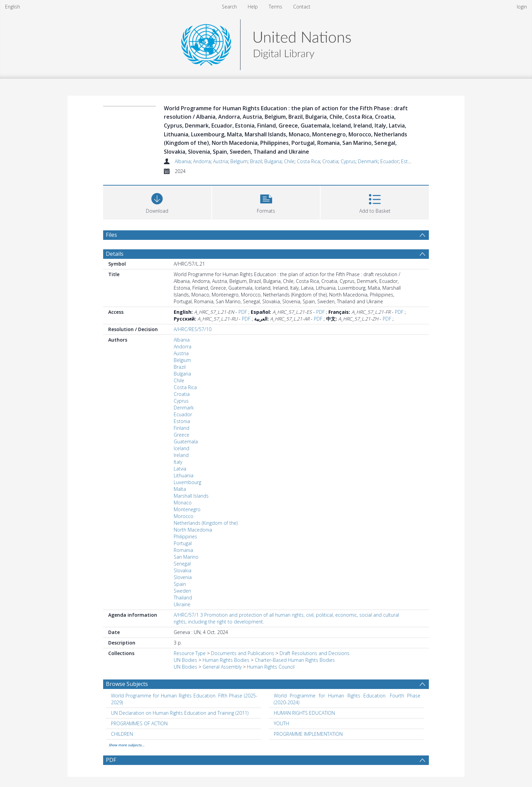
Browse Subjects (127, 684)
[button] (266, 202)
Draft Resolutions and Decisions (315, 653)
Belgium (239, 161)
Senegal (182, 564)
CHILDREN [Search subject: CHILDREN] (122, 734)
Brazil (256, 161)
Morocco (184, 516)
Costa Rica (308, 161)
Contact (302, 7)
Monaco (183, 503)
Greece (182, 435)
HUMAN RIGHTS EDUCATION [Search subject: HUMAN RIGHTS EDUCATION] (304, 713)
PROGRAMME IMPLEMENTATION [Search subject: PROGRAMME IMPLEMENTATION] (308, 734)
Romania (183, 550)
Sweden (182, 591)
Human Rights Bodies (226, 660)
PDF (243, 312)
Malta (180, 489)
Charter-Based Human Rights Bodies (295, 660)
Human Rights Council (271, 667)
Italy (178, 462)
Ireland (181, 455)
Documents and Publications (243, 653)
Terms (275, 7)
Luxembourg (187, 482)
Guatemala (186, 442)
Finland (182, 428)
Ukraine (182, 604)
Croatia (330, 161)
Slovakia (183, 570)
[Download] (157, 202)
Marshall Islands (191, 496)
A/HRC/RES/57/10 (193, 329)
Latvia (180, 469)
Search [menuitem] (229, 7)
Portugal (183, 543)
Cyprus (348, 161)
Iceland (182, 448)
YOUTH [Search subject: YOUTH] (281, 723)
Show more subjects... (127, 745)
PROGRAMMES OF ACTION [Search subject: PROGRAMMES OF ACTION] (139, 723)
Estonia (409, 161)
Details (115, 254)
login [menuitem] (522, 7)
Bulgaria (273, 161)
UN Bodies (185, 660)
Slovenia (183, 577)
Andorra (202, 161)
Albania (183, 161)
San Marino (186, 557)
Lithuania (184, 475)
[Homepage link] (266, 43)
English (13, 7)
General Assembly (222, 667)
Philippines (185, 536)
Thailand (183, 598)
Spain (180, 584)
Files (111, 235)
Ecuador (389, 161)
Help (253, 7)
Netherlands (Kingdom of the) (206, 523)
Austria (221, 161)
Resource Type (190, 653)
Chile (289, 161)
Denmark (368, 161)
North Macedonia (193, 530)
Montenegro (187, 509)
